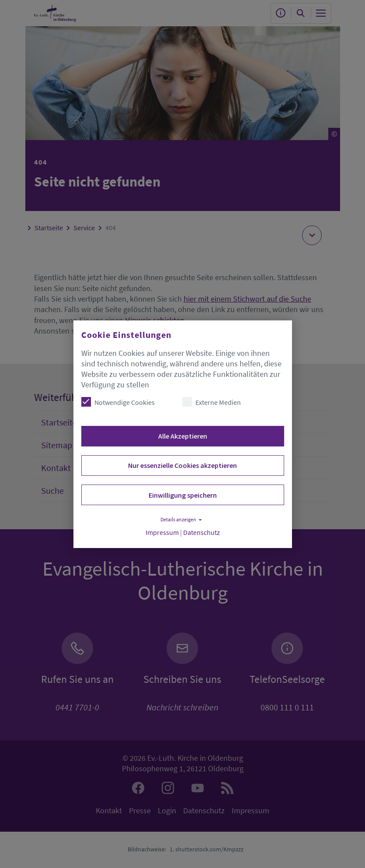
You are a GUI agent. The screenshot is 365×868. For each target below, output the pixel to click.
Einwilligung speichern (183, 495)
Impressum (162, 532)
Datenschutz (202, 532)
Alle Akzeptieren (183, 436)
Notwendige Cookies (118, 402)
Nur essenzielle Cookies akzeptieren (182, 465)
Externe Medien (212, 402)
